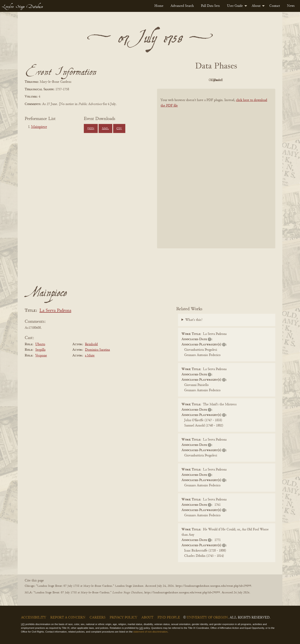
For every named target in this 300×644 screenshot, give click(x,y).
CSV (119, 129)
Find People (169, 618)
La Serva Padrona (55, 311)
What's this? (194, 320)
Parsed (251, 80)
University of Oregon (207, 618)
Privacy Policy (123, 618)
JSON (91, 129)
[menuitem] (159, 6)
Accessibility (34, 618)
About (256, 6)
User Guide (235, 6)
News (291, 6)
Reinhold (91, 344)
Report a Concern (68, 618)
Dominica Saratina (97, 350)
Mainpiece (39, 127)
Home (159, 6)
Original (203, 80)
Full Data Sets (210, 6)
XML (105, 129)
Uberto (40, 344)
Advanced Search (182, 6)
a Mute (90, 356)
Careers (97, 618)
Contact (275, 6)
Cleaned (227, 80)
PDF (179, 80)
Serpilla (40, 350)
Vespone (41, 356)
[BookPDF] (216, 174)
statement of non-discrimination (150, 632)
